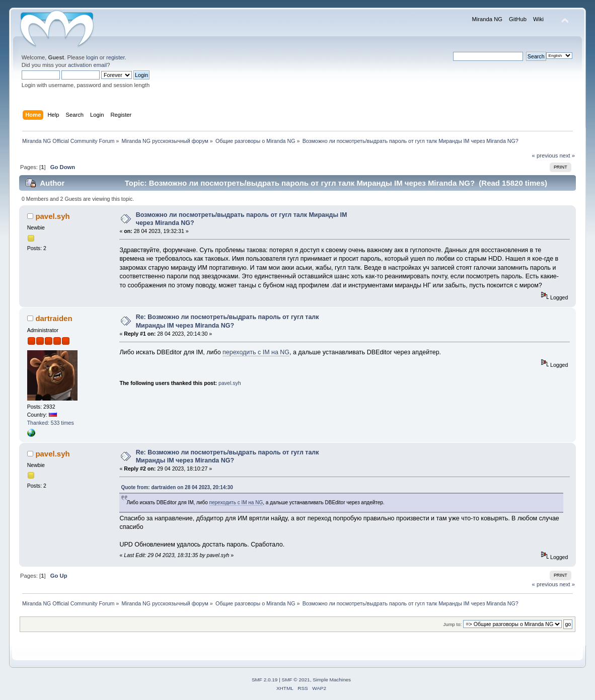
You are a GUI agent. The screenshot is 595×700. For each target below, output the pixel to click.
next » (567, 155)
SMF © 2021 (296, 680)
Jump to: (453, 624)
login (92, 57)
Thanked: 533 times (51, 423)
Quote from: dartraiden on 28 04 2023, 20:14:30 (177, 487)
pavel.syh (52, 216)
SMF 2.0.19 (265, 680)
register (116, 57)
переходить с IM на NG (256, 352)
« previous (545, 155)
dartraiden (54, 318)
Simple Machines (332, 680)
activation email (87, 65)
